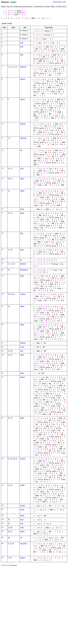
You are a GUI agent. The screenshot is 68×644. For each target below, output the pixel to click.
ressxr (22, 347)
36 (9, 531)
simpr (22, 324)
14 (9, 191)
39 (9, 523)
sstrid (22, 178)
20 (14, 264)
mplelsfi (23, 264)
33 (16, 459)
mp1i (22, 168)
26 (11, 459)
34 (11, 485)
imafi (22, 276)
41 (11, 531)
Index (64, 2)
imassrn (23, 124)
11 (9, 168)
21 (9, 270)
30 (14, 459)
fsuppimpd (24, 270)
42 (9, 537)
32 (11, 418)
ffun (22, 233)
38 (9, 519)
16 (11, 213)
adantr (22, 191)
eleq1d (23, 99)
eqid (22, 43)
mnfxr (22, 515)
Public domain (13, 565)
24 (9, 306)
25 (9, 459)
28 (11, 351)
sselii (22, 527)
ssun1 (22, 209)
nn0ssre (23, 343)
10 (9, 178)
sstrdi (22, 213)
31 (9, 418)
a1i (21, 537)
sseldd (22, 485)
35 (10, 543)
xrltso (22, 373)
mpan (22, 418)
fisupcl (23, 377)
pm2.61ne (24, 543)
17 (9, 485)
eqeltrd (23, 558)
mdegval (23, 67)
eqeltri (22, 531)
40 (11, 527)
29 (11, 355)
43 (13, 543)
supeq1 (23, 79)
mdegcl (13, 2)
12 (11, 168)
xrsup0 (23, 505)
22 (11, 294)
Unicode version (57, 2)
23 (14, 294)
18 (11, 250)
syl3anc (23, 459)
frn (21, 150)
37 (9, 527)
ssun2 (22, 509)
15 (9, 213)
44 (10, 558)
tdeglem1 (23, 138)
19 (9, 294)
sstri (22, 351)
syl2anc (23, 294)
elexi (22, 519)
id (21, 260)
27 (9, 351)
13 (11, 178)
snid (22, 523)
